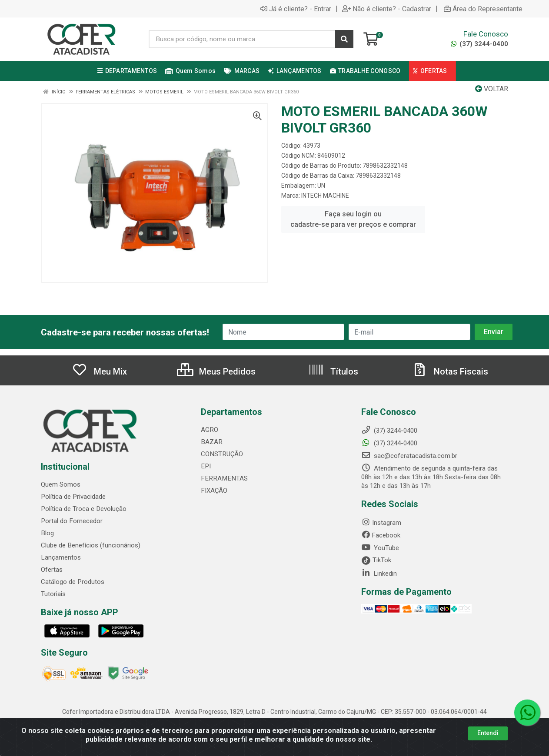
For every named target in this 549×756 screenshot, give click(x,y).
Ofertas (52, 570)
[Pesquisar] (344, 39)
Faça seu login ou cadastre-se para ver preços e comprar (353, 219)
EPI (205, 466)
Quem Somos (61, 484)
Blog (47, 533)
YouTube (380, 548)
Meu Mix (99, 371)
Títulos (333, 371)
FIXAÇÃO (214, 491)
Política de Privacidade (73, 497)
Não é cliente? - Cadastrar (387, 9)
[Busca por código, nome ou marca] (242, 39)
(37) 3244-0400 (479, 44)
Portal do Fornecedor (71, 521)
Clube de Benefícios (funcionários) (90, 545)
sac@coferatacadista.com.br (409, 456)
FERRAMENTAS (223, 478)
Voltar (492, 89)
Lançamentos (61, 557)
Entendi (488, 733)
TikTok (376, 560)
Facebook (381, 535)
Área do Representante (483, 9)
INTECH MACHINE (325, 196)
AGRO (209, 430)
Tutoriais (53, 594)
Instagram (381, 523)
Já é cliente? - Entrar (296, 9)
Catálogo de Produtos (72, 582)
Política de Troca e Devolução (83, 509)
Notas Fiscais (450, 371)
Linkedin (379, 574)
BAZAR (211, 442)
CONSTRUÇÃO (221, 454)
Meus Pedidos (216, 371)
